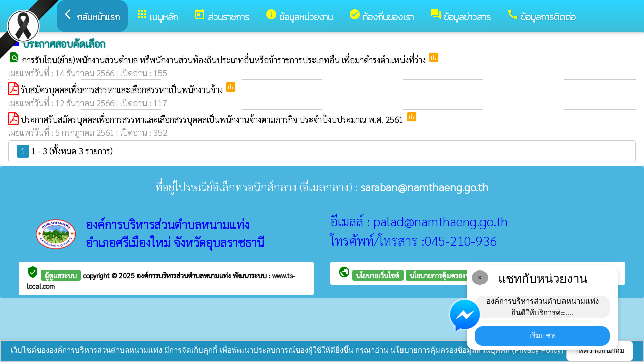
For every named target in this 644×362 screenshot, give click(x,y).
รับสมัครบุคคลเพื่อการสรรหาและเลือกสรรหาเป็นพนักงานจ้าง (123, 89)
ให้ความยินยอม (600, 351)
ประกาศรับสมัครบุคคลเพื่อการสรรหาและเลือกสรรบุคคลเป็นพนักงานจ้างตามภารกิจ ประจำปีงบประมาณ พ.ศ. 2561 (213, 119)
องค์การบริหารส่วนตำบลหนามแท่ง (185, 275)
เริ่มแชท (543, 336)
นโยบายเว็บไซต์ (378, 275)
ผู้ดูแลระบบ (61, 275)
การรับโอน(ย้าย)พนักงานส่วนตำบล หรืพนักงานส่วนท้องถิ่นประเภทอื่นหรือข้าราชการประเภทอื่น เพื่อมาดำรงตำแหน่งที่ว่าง (225, 60)
